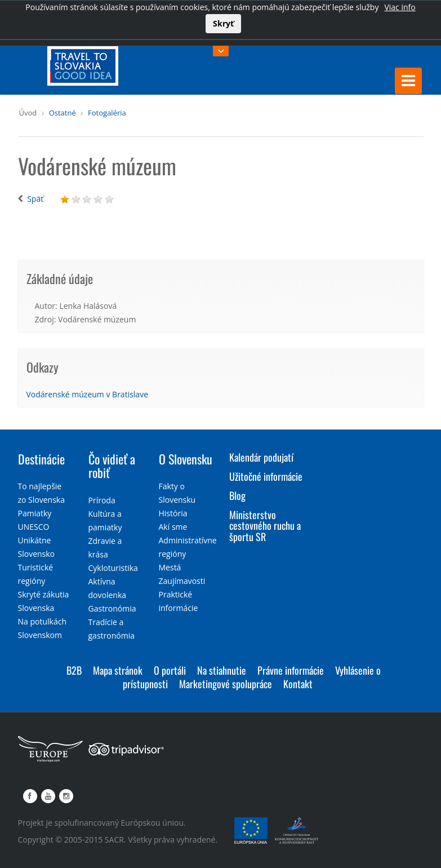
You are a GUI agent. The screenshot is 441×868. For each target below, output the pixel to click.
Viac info (400, 7)
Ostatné (63, 113)
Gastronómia (112, 608)
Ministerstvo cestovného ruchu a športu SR (265, 526)
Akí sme (173, 527)
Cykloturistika (113, 568)
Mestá (170, 567)
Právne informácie (291, 670)
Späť (35, 199)
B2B (74, 670)
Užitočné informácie (266, 476)
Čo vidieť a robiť (112, 466)
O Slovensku (186, 459)
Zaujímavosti (182, 581)
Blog (237, 495)
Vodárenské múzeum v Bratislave (88, 394)
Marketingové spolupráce (226, 684)
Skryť (223, 23)
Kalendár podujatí (261, 457)
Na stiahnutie (222, 670)
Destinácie (41, 459)
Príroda (102, 500)
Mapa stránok (118, 670)
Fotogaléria (107, 113)
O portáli (170, 670)
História (173, 513)
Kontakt (298, 684)
